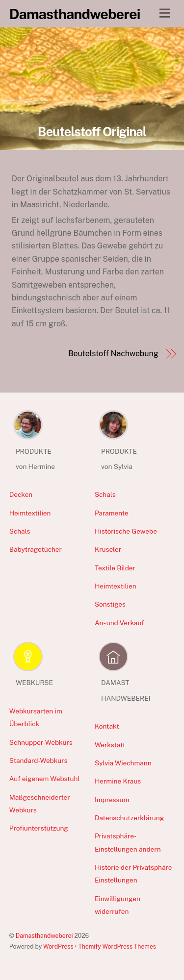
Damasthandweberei (44, 936)
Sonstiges (110, 604)
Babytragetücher (36, 549)
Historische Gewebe (126, 531)
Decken (21, 494)
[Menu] (165, 13)
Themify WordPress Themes (117, 946)
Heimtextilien (30, 513)
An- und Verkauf (119, 623)
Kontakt (107, 726)
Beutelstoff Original (92, 132)
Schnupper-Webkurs (41, 742)
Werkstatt (110, 745)
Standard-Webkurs (39, 760)
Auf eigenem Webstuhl (45, 779)
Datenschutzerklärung (129, 818)
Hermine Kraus (118, 781)
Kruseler (108, 549)
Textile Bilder (115, 568)
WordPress (58, 946)
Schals (20, 531)
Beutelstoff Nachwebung (113, 354)
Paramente (112, 513)
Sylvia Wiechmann (123, 763)
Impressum (112, 800)
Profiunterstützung (39, 828)
